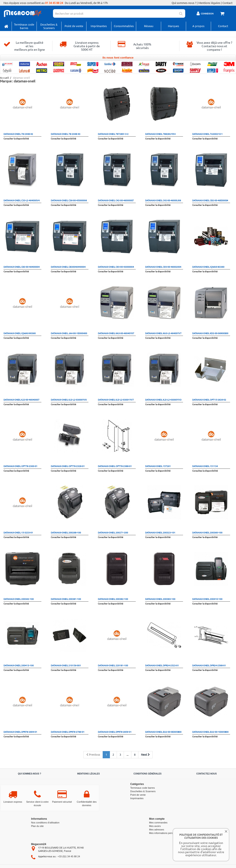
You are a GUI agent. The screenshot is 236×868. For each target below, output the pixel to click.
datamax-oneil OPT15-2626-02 (209, 400)
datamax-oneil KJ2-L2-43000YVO (163, 400)
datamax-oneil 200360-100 (207, 532)
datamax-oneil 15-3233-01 (18, 532)
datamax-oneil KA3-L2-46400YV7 (163, 333)
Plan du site (37, 826)
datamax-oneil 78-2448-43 (66, 134)
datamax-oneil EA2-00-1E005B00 (210, 732)
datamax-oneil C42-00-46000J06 (163, 200)
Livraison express (13, 802)
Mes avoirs (155, 826)
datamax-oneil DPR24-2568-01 (209, 665)
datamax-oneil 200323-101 (160, 532)
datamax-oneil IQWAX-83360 (208, 267)
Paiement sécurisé (62, 802)
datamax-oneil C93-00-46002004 (163, 267)
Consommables (124, 26)
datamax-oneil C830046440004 (68, 267)
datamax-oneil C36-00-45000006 (69, 200)
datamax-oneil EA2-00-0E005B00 (163, 732)
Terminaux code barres (24, 26)
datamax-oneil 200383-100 (160, 599)
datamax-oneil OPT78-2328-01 (68, 466)
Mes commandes (158, 823)
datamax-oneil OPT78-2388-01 (115, 466)
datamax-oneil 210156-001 (66, 665)
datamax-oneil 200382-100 (113, 599)
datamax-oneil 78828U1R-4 (160, 134)
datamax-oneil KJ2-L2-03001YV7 (116, 400)
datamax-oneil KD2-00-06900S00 (210, 333)
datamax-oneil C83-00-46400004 (22, 267)
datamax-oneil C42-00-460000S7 (116, 200)
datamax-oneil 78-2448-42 (18, 134)
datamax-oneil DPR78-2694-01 (20, 732)
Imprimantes (99, 26)
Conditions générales (148, 774)
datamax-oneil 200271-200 (113, 532)
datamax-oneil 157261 (158, 466)
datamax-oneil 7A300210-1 (207, 134)
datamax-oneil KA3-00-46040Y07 (116, 333)
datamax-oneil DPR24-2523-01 (162, 665)
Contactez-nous (207, 774)
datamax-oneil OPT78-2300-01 (20, 466)
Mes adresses (157, 830)
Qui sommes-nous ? (184, 3)
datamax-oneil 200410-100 (207, 599)
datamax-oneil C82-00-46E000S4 (210, 200)
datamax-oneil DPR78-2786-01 (68, 732)
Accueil (4, 78)
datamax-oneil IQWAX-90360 (20, 333)
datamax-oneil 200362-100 (19, 599)
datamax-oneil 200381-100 (66, 599)
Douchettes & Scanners (49, 26)
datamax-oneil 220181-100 (113, 665)
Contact (227, 3)
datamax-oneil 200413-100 (19, 665)
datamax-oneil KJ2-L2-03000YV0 (69, 400)
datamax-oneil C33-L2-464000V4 (22, 200)
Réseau (149, 26)
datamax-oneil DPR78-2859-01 (115, 732)
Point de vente (74, 26)
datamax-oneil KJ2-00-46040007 (21, 400)
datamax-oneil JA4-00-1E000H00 (69, 333)
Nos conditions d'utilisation (45, 823)
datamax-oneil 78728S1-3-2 (113, 134)
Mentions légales (209, 3)
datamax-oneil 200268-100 (66, 532)
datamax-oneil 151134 (205, 466)
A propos (198, 26)
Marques (173, 26)
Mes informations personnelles (165, 833)
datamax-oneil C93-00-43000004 (116, 267)
